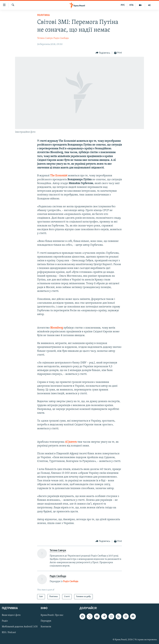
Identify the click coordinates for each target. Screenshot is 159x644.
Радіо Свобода (61, 38)
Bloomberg (57, 328)
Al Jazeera (71, 442)
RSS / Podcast (9, 633)
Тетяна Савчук (45, 38)
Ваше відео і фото (11, 615)
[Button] (103, 53)
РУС (123, 5)
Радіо (5, 621)
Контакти (46, 627)
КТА (131, 5)
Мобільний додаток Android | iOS (20, 627)
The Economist (59, 176)
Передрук (46, 621)
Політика (43, 15)
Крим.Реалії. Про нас (52, 615)
